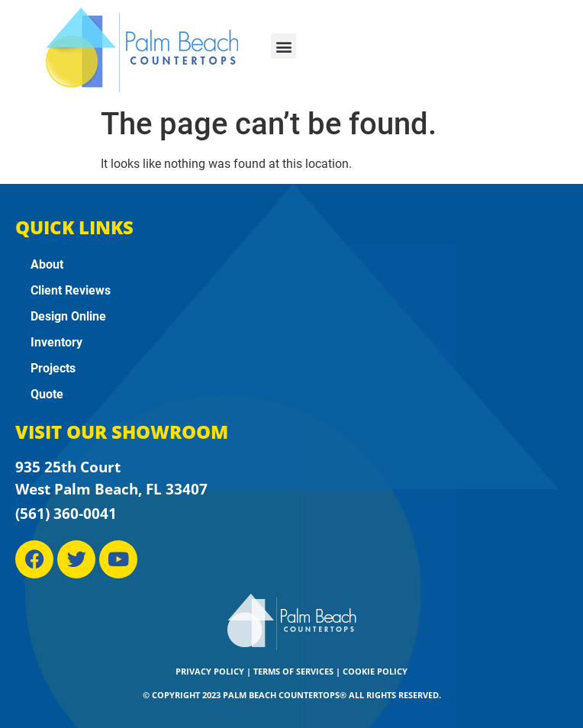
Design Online (68, 316)
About (47, 264)
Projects (53, 368)
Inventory (56, 342)
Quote (47, 394)
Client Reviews (71, 290)
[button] (283, 46)
